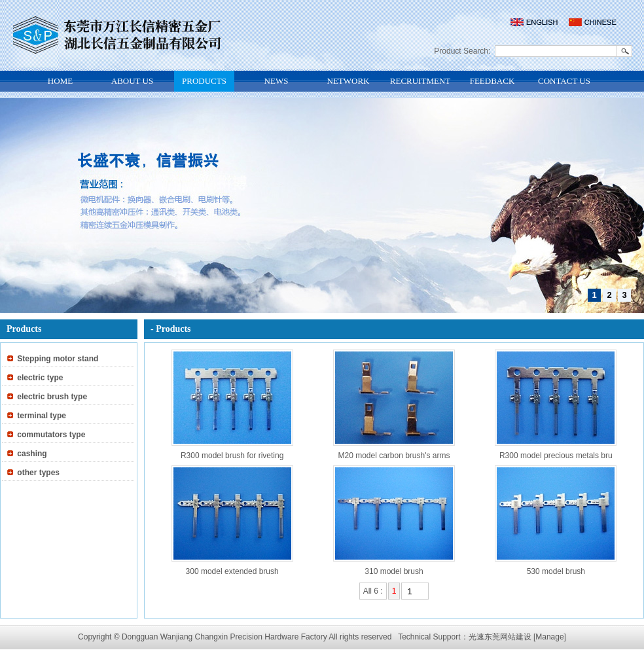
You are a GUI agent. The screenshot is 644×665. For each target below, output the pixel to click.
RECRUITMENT (420, 81)
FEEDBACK (492, 81)
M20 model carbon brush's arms (394, 456)
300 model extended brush (232, 571)
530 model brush (556, 571)
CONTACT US (564, 81)
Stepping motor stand (58, 359)
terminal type (42, 416)
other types (38, 473)
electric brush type (52, 397)
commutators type (51, 435)
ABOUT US (132, 81)
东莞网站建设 (508, 637)
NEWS (277, 81)
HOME (60, 81)
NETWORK (349, 81)
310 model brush (394, 571)
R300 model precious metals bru (556, 456)
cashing (32, 454)
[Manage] (550, 637)
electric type (40, 378)
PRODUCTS (204, 81)
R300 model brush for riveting (232, 456)
